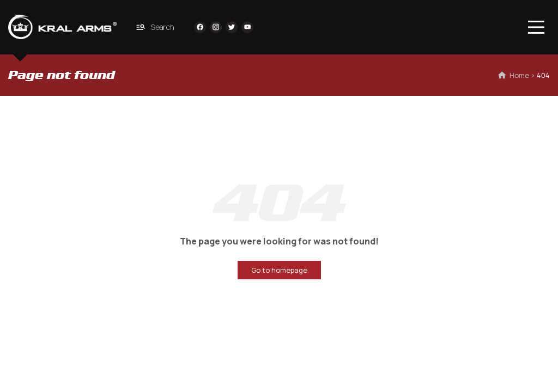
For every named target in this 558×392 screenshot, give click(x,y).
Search (155, 27)
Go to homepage (279, 270)
